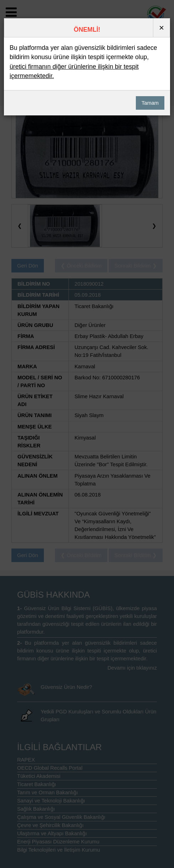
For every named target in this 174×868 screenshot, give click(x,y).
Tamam (150, 103)
